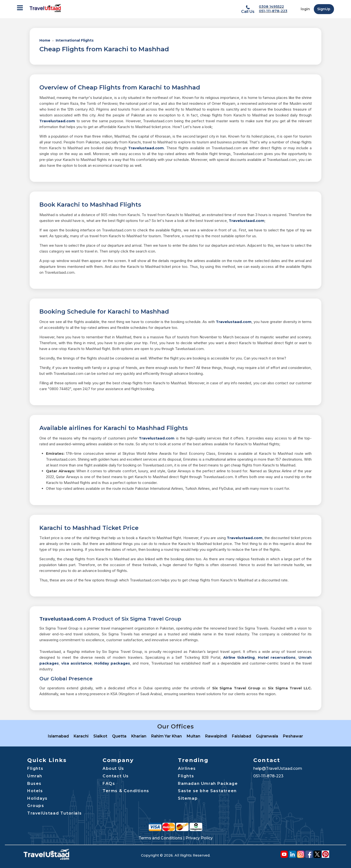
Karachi (81, 736)
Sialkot (100, 736)
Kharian (139, 736)
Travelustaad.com (57, 121)
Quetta (119, 736)
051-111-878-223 (273, 11)
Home (45, 40)
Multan (193, 736)
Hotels (35, 791)
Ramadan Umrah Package (208, 784)
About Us (113, 768)
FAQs (109, 784)
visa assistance (76, 663)
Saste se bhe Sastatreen (207, 791)
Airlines (187, 768)
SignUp (324, 9)
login (305, 9)
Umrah (35, 776)
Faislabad (241, 736)
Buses (34, 784)
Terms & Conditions (126, 791)
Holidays (37, 798)
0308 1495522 (271, 7)
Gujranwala (267, 736)
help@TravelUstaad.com (278, 768)
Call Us (248, 12)
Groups (36, 806)
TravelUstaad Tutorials (54, 813)
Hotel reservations (277, 657)
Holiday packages (112, 663)
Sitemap (188, 798)
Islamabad (58, 736)
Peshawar (293, 736)
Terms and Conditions (160, 838)
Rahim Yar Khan (167, 736)
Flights (35, 768)
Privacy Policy (199, 838)
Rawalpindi (216, 736)
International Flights (75, 40)
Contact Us (116, 776)
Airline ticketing (239, 657)
